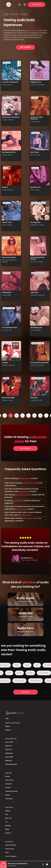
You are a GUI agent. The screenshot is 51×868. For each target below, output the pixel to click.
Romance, (34, 262)
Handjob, (5, 365)
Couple (37, 190)
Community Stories (11, 791)
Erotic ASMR (9, 757)
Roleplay (35, 238)
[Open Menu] (25, 5)
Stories (7, 776)
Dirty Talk (35, 308)
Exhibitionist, (35, 225)
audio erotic (32, 30)
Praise (38, 122)
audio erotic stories (30, 483)
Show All (8, 833)
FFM (7, 673)
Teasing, (5, 120)
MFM (29, 665)
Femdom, (34, 85)
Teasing (24, 14)
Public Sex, (5, 260)
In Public (6, 238)
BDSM (5, 168)
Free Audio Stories (11, 764)
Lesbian (10, 155)
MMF (19, 665)
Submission (41, 85)
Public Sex (7, 343)
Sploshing (42, 673)
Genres (8, 795)
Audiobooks (9, 753)
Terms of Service (11, 845)
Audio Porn (9, 749)
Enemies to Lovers (38, 343)
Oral (10, 330)
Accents (8, 788)
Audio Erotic (26, 20)
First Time (7, 273)
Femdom (8, 826)
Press (7, 852)
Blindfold (10, 190)
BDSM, (32, 190)
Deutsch (8, 730)
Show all (25, 692)
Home (6, 14)
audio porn (26, 515)
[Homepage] (12, 5)
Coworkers (35, 133)
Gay (7, 814)
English (7, 726)
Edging (6, 378)
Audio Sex (8, 746)
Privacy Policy (10, 849)
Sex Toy (10, 85)
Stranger (6, 98)
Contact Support (11, 856)
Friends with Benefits (38, 203)
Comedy (11, 120)
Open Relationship (38, 273)
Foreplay (35, 63)
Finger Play (11, 365)
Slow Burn (37, 681)
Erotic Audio (9, 742)
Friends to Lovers (9, 308)
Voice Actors (9, 780)
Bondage (7, 63)
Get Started (37, 5)
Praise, (4, 225)
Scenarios (8, 784)
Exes (18, 673)
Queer (5, 133)
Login (7, 718)
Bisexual (42, 295)
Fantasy (14, 14)
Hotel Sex (21, 681)
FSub (39, 155)
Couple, (5, 85)
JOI (39, 665)
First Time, (34, 155)
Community (9, 799)
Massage (7, 203)
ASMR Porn (9, 761)
